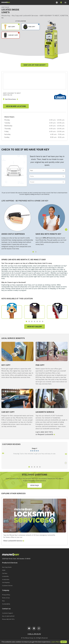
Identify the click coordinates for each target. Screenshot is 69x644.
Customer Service (7, 586)
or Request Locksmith (45, 434)
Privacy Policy (6, 595)
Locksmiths (5, 576)
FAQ (3, 601)
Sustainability (6, 604)
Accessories (6, 579)
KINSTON (4, 7)
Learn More (56, 642)
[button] (57, 3)
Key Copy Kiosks (7, 567)
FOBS (4, 570)
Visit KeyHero (6, 582)
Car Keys (5, 573)
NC (9, 7)
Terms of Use (6, 598)
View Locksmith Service (14, 541)
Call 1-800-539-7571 (44, 432)
